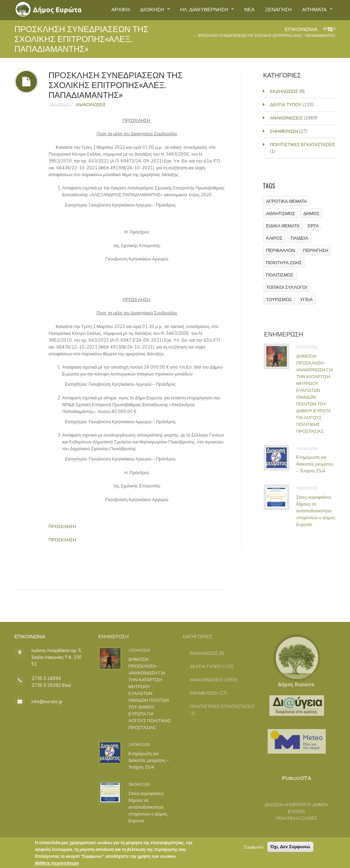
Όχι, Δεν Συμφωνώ (290, 849)
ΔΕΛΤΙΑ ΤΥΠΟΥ (287, 104)
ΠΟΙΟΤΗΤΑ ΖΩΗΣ (284, 262)
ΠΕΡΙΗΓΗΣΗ (316, 250)
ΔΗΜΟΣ (312, 213)
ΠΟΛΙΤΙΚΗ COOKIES (293, 818)
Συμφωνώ (254, 849)
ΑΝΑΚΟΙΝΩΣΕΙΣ (91, 105)
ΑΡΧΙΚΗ (104, 10)
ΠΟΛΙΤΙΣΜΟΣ (280, 275)
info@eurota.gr (47, 701)
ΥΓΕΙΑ (306, 299)
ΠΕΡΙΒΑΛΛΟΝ (281, 250)
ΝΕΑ (243, 10)
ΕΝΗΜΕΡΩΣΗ (285, 131)
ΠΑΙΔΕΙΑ (300, 238)
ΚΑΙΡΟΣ (274, 238)
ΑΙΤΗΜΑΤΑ (313, 10)
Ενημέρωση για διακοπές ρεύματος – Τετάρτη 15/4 (317, 464)
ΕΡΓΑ (313, 226)
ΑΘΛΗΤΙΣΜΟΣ (281, 213)
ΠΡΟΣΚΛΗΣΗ (62, 526)
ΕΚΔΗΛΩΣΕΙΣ (285, 91)
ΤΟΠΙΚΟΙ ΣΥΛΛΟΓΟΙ (287, 287)
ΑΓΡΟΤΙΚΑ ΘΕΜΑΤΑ (287, 201)
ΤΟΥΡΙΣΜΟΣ (279, 299)
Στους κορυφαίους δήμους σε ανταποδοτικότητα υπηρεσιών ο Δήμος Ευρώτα (318, 511)
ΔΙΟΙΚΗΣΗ (138, 10)
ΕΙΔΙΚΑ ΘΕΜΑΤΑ (283, 226)
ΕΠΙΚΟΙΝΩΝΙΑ (298, 32)
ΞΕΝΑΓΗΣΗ (274, 10)
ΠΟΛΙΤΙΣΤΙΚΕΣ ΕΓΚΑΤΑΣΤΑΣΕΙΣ (303, 144)
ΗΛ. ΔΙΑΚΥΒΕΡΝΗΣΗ (195, 10)
